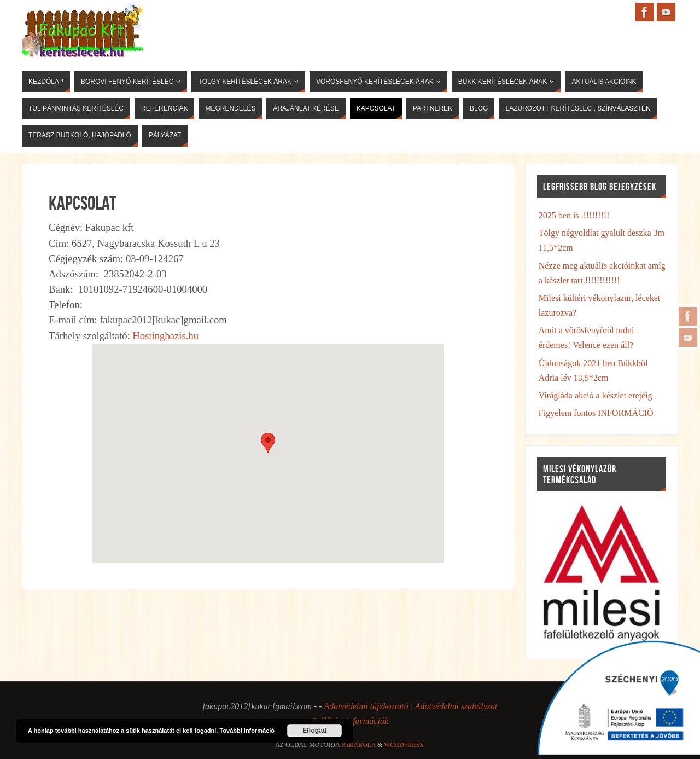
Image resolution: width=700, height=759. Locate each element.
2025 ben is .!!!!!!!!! (574, 215)
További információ (247, 731)
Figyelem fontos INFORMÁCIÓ (596, 413)
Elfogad (314, 731)
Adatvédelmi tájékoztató (366, 706)
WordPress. (404, 745)
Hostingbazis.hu (165, 336)
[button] (268, 443)
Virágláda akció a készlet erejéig (596, 395)
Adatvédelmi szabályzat (456, 706)
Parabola (358, 745)
